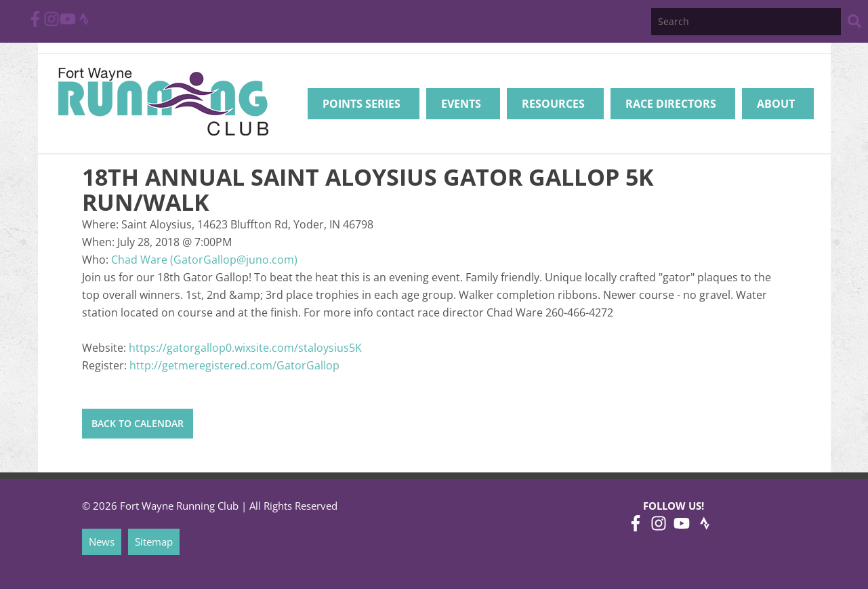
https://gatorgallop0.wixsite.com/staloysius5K (245, 348)
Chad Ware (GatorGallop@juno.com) (204, 260)
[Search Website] (854, 23)
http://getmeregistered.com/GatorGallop (234, 365)
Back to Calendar (138, 423)
